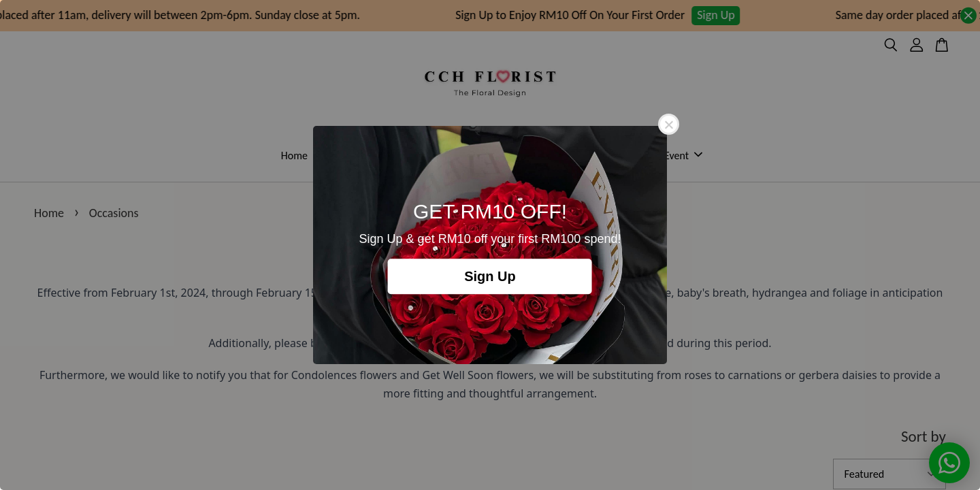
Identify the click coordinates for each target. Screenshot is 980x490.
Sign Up (490, 276)
